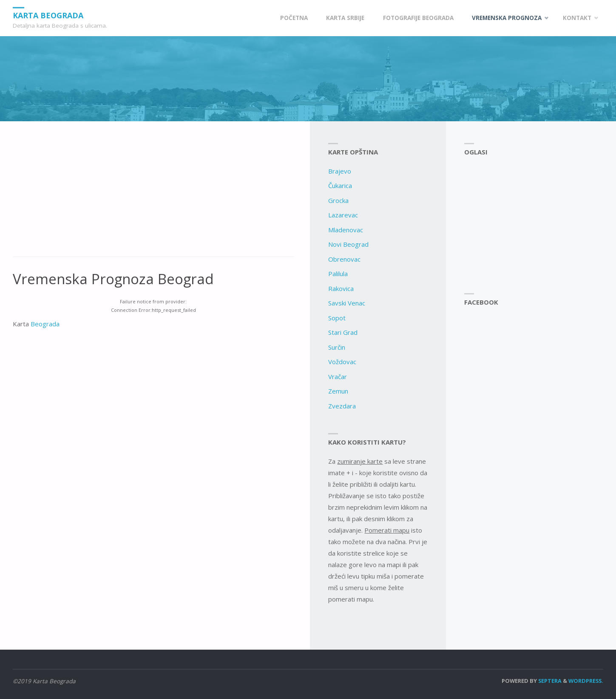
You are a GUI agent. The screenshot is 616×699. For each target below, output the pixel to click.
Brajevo (340, 171)
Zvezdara (342, 406)
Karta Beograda (48, 15)
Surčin (337, 347)
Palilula (338, 274)
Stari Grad (343, 332)
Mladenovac (346, 230)
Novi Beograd (348, 244)
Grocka (338, 200)
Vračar (338, 377)
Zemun (338, 391)
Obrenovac (344, 259)
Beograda (45, 324)
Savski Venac (347, 303)
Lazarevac (343, 215)
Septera (549, 681)
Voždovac (342, 362)
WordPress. (586, 681)
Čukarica (340, 185)
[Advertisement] (153, 194)
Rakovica (341, 288)
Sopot (337, 318)
